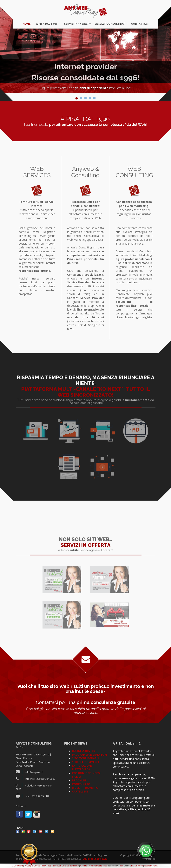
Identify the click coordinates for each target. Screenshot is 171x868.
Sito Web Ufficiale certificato (66, 866)
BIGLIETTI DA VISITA (85, 788)
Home (27, 24)
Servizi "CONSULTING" (110, 24)
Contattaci (140, 24)
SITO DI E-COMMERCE (86, 762)
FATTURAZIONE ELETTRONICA (82, 768)
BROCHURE (79, 780)
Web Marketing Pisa (98, 866)
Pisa (121, 866)
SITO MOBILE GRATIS (85, 758)
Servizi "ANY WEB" (76, 24)
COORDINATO (81, 784)
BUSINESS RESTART (84, 751)
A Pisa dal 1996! (47, 24)
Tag (50, 866)
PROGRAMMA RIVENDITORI (89, 755)
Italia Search (137, 866)
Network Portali (151, 866)
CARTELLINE (80, 792)
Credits (84, 866)
